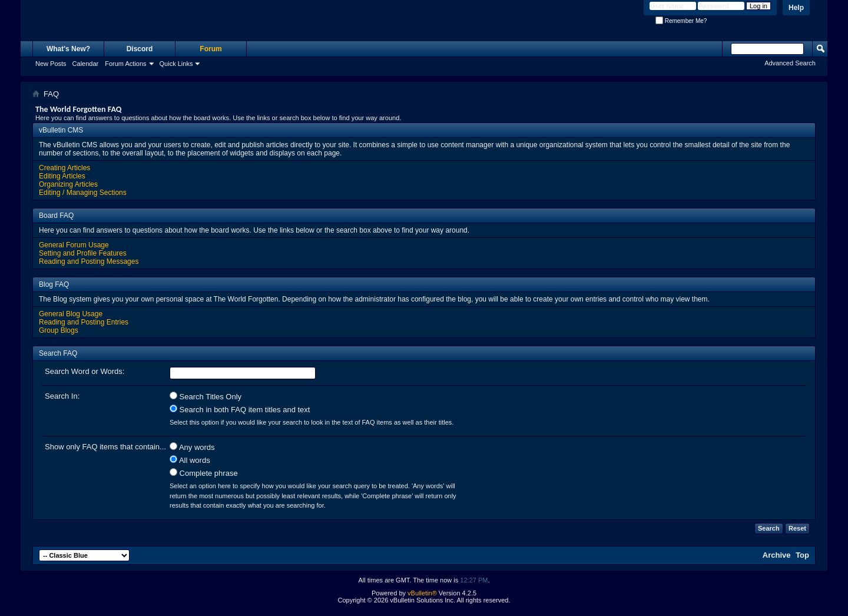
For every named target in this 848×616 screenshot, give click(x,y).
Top (802, 555)
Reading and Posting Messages (89, 261)
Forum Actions (125, 64)
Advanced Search (790, 63)
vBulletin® (422, 593)
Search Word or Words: (85, 371)
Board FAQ (56, 216)
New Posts (51, 64)
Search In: (62, 396)
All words (190, 460)
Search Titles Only (206, 396)
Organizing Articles (68, 184)
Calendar (86, 64)
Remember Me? (681, 21)
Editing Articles (62, 176)
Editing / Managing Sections (83, 193)
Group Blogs (59, 330)
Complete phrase (204, 473)
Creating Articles (64, 168)
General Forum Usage (74, 245)
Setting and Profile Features (83, 253)
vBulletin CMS (61, 130)
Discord (140, 49)
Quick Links (176, 64)
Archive (777, 555)
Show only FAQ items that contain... (105, 447)
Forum (211, 49)
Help (796, 8)
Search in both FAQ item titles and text (240, 409)
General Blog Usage (71, 314)
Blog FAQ (54, 284)
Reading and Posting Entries (84, 322)
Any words (192, 447)
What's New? (68, 49)
